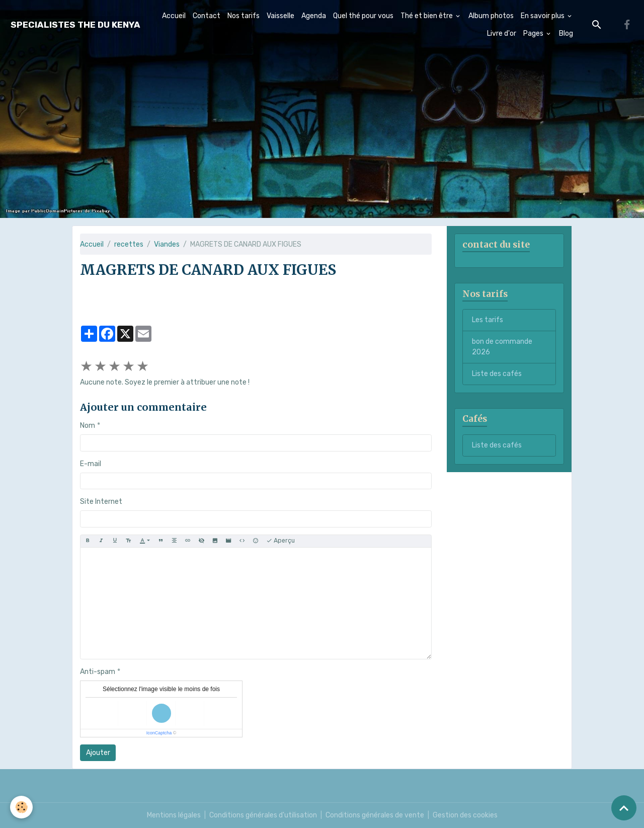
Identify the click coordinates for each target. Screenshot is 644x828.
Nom (88, 426)
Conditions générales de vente (375, 815)
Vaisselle (280, 16)
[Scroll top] (624, 808)
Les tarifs (488, 320)
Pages (534, 33)
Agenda (314, 16)
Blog (566, 33)
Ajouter (98, 753)
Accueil (174, 16)
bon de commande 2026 (502, 347)
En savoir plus (543, 16)
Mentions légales (174, 815)
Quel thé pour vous (363, 16)
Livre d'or (502, 33)
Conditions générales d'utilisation (263, 815)
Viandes (167, 244)
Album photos (491, 16)
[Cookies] (21, 807)
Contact (207, 16)
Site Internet (101, 502)
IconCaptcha (159, 733)
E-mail (91, 464)
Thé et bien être (427, 16)
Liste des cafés (497, 374)
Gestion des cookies (465, 815)
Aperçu (280, 541)
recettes (129, 244)
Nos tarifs (244, 16)
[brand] (75, 25)
